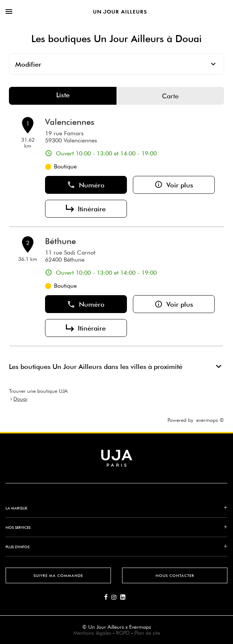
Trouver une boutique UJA (38, 391)
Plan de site (147, 633)
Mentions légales (92, 633)
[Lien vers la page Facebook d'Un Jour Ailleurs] (108, 597)
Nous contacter (175, 575)
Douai (20, 399)
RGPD (123, 633)
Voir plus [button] (174, 185)
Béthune (60, 241)
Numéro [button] (86, 185)
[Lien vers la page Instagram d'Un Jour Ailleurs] (116, 597)
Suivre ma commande (58, 575)
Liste (63, 95)
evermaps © (210, 420)
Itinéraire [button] (86, 209)
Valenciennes (70, 122)
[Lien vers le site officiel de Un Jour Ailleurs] (120, 12)
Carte (170, 96)
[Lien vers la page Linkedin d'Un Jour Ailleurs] (125, 597)
